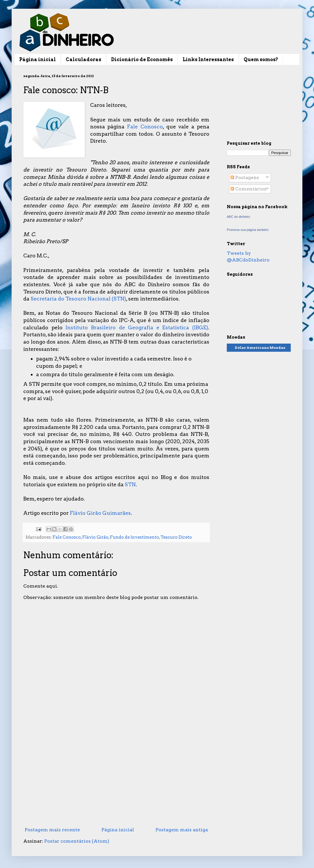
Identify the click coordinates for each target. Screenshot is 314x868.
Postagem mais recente (52, 830)
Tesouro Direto (176, 537)
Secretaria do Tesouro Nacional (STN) (78, 299)
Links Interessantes (208, 60)
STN (130, 484)
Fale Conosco (145, 127)
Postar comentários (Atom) (77, 841)
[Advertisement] (116, 777)
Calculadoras (83, 60)
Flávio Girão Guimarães (100, 513)
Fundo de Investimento (134, 537)
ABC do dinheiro (238, 217)
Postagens (245, 177)
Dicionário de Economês (142, 60)
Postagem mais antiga (182, 830)
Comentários (248, 189)
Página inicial (38, 60)
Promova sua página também (248, 230)
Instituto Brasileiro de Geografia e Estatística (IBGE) (137, 327)
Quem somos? (261, 60)
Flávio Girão (95, 537)
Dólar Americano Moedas (260, 348)
